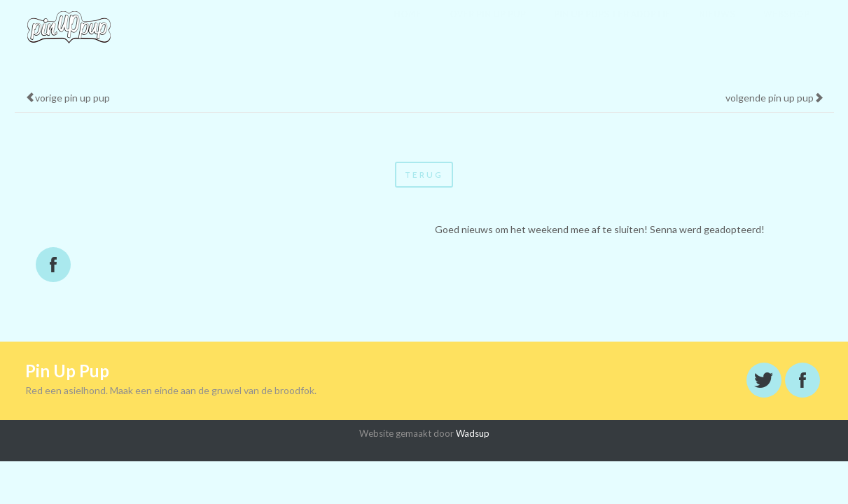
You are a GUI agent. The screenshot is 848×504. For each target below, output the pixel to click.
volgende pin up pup (774, 98)
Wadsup (473, 433)
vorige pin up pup (68, 98)
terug (424, 175)
